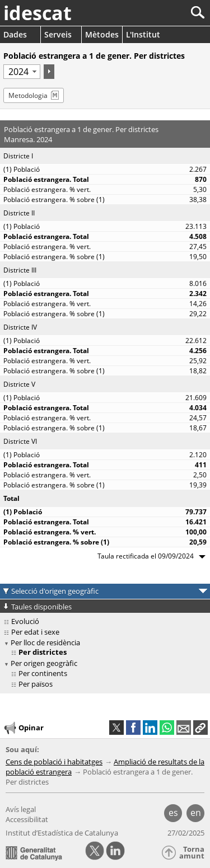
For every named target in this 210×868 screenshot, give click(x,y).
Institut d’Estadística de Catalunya (62, 833)
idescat (38, 13)
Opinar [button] (23, 728)
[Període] (22, 72)
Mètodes (102, 34)
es (173, 813)
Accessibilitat (27, 819)
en (196, 813)
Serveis (58, 34)
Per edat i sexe (35, 632)
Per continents (43, 673)
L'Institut (143, 34)
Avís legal (21, 809)
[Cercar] (160, 13)
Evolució (25, 621)
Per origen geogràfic (44, 663)
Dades (15, 34)
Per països (36, 684)
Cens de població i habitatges (54, 762)
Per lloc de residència (45, 642)
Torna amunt (192, 853)
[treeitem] (107, 674)
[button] (200, 728)
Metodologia (28, 95)
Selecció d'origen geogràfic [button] (55, 591)
